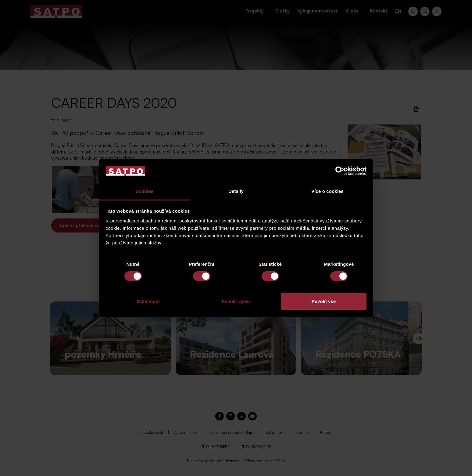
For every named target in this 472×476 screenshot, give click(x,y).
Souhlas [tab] (144, 191)
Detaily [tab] (236, 191)
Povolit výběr (236, 301)
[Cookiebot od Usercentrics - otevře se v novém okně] (340, 171)
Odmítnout (148, 301)
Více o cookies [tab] (327, 191)
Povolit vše (324, 301)
